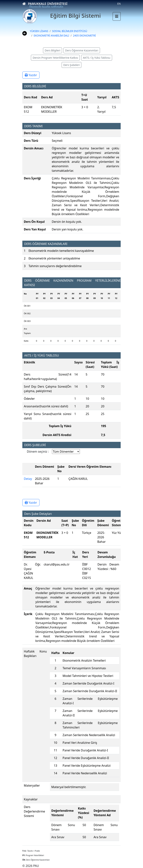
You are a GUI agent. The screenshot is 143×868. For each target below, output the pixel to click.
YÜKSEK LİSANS (39, 31)
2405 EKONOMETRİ (84, 35)
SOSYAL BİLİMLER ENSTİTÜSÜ (70, 31)
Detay (28, 479)
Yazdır (31, 75)
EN (119, 4)
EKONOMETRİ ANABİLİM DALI (51, 35)
